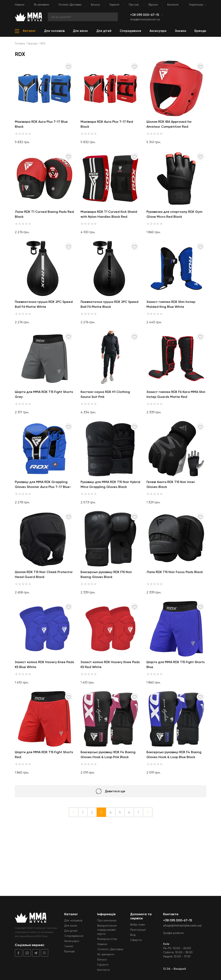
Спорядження (74, 936)
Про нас (134, 5)
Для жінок (71, 926)
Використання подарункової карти (107, 930)
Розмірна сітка (107, 939)
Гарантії (114, 5)
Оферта (136, 940)
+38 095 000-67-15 (145, 15)
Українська (196, 5)
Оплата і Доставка (70, 5)
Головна (20, 43)
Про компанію (107, 920)
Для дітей (71, 931)
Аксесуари (72, 941)
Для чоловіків (73, 920)
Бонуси (95, 5)
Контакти (173, 5)
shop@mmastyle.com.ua (145, 19)
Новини (20, 5)
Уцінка (69, 946)
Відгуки (153, 5)
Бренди (33, 43)
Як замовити (41, 5)
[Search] (83, 17)
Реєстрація (138, 930)
